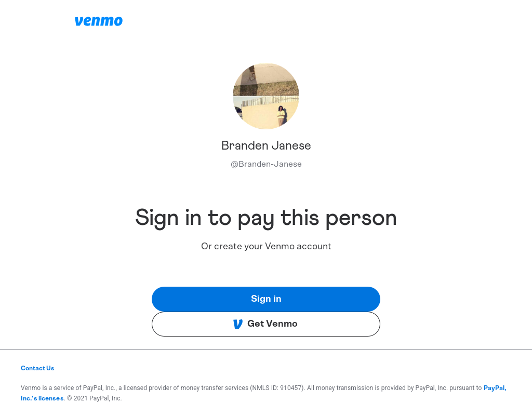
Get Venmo (265, 324)
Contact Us (38, 368)
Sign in (266, 299)
